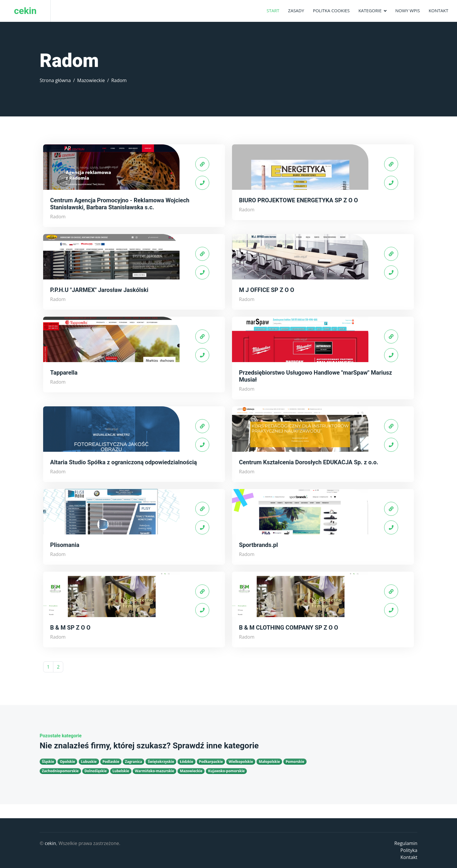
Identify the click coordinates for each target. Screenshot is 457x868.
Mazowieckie (91, 80)
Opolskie (67, 762)
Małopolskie (269, 762)
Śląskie (48, 762)
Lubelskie (121, 771)
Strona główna (55, 80)
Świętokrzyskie (161, 762)
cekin (50, 843)
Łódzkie (187, 762)
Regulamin (406, 843)
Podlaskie (111, 762)
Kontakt (438, 10)
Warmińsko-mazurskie (155, 771)
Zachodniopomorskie (60, 771)
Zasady (296, 10)
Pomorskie (295, 762)
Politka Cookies (331, 10)
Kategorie (370, 10)
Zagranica (134, 762)
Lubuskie (89, 762)
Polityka (409, 850)
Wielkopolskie (241, 762)
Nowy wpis (407, 10)
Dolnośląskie (96, 771)
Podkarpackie (211, 762)
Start (273, 10)
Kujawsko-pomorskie (226, 771)
